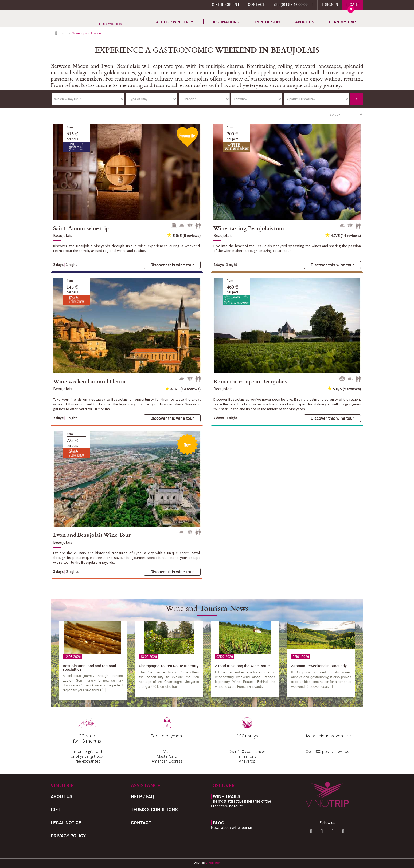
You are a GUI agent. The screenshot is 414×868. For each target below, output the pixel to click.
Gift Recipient (226, 4)
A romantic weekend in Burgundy (319, 666)
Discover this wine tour (172, 265)
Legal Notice (66, 822)
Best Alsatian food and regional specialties (89, 668)
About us (305, 22)
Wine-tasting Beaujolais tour (249, 228)
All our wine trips (175, 22)
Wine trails (226, 796)
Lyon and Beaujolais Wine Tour (92, 535)
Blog (219, 823)
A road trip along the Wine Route (242, 666)
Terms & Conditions (154, 809)
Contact (256, 4)
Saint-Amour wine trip (81, 228)
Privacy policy (68, 836)
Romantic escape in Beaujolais (250, 381)
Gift (56, 809)
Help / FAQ (142, 796)
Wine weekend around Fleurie (90, 381)
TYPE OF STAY (267, 22)
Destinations (225, 22)
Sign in (331, 4)
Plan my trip (342, 22)
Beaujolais (63, 235)
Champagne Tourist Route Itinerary (169, 666)
